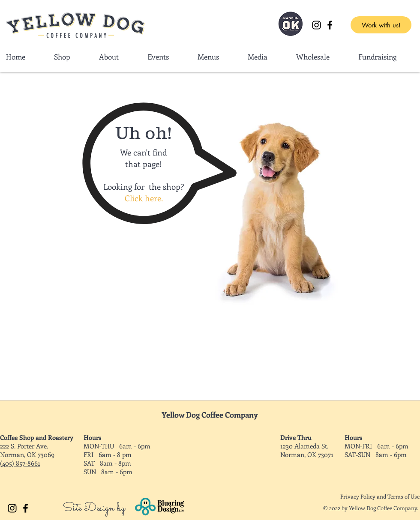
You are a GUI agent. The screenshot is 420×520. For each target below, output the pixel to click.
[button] (321, 57)
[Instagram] (316, 25)
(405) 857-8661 (20, 463)
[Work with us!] (381, 25)
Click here (143, 198)
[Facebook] (330, 25)
